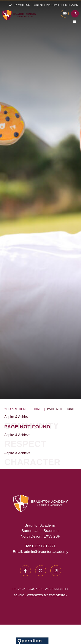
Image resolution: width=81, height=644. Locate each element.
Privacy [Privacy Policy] (19, 589)
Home (37, 409)
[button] (43, 5)
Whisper (61, 5)
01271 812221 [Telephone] (44, 546)
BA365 (74, 5)
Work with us (19, 5)
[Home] (19, 15)
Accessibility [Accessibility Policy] (57, 589)
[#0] (25, 571)
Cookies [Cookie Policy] (36, 589)
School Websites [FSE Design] (28, 595)
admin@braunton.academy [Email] (46, 552)
